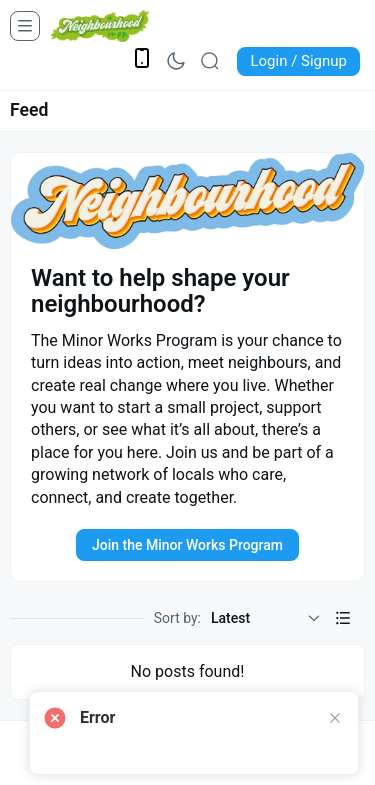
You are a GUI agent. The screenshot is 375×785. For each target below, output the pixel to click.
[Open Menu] (25, 26)
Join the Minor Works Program (187, 545)
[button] (343, 618)
